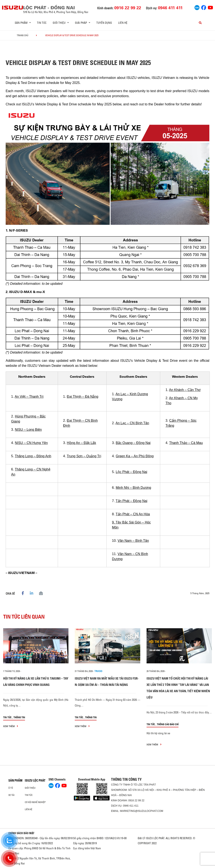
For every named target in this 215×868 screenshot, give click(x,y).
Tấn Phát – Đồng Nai (132, 501)
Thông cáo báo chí (168, 724)
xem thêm (11, 726)
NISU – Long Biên (28, 430)
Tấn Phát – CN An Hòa (133, 514)
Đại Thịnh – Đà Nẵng (83, 397)
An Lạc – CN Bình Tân (132, 423)
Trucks (98, 671)
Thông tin (19, 717)
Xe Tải (11, 795)
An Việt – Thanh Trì (29, 397)
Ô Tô (11, 788)
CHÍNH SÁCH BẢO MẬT (21, 833)
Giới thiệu (30, 788)
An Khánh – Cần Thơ (185, 390)
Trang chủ (23, 35)
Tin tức (42, 23)
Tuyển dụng (104, 23)
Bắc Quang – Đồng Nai (133, 443)
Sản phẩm (15, 781)
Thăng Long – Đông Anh (33, 456)
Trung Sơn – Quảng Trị (84, 456)
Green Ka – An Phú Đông (135, 456)
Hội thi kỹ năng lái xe (158, 733)
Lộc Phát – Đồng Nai (131, 472)
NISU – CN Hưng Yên (31, 443)
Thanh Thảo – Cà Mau (186, 443)
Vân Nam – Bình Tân (133, 541)
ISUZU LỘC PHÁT (35, 781)
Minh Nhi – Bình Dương (133, 488)
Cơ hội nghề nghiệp (35, 802)
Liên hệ (123, 23)
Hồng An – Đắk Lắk (81, 443)
